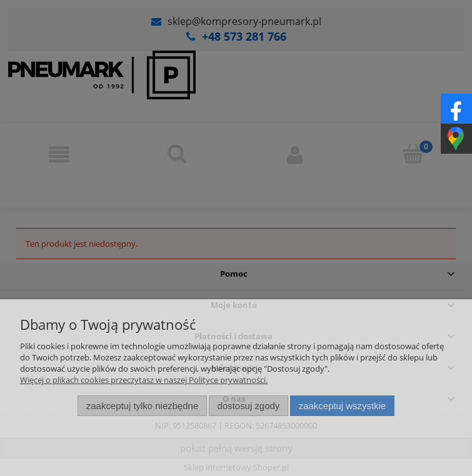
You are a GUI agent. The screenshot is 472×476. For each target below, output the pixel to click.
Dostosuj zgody (249, 406)
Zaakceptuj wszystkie (342, 406)
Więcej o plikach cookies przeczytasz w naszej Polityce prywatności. (144, 380)
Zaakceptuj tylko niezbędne (142, 406)
